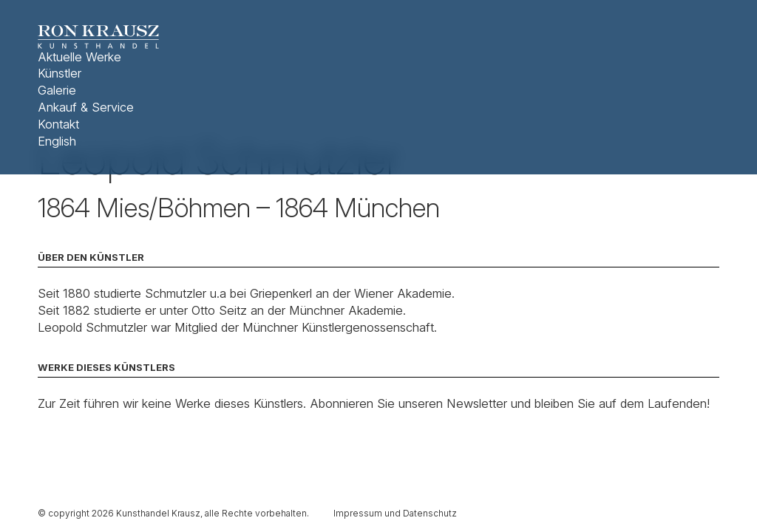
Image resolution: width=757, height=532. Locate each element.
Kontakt (58, 124)
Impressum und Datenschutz (395, 513)
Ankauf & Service (86, 107)
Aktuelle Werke (79, 57)
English (57, 141)
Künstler (60, 73)
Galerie (57, 90)
